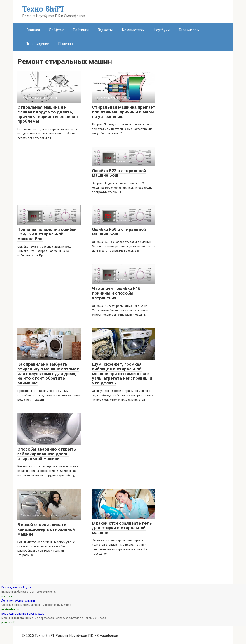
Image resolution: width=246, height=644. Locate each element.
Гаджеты (105, 30)
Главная (33, 30)
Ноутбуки (162, 30)
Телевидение (38, 44)
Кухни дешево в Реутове (17, 588)
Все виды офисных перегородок (22, 614)
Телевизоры (189, 30)
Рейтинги (81, 30)
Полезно (65, 44)
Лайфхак (56, 30)
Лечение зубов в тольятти (18, 601)
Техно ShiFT (43, 9)
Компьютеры (133, 30)
